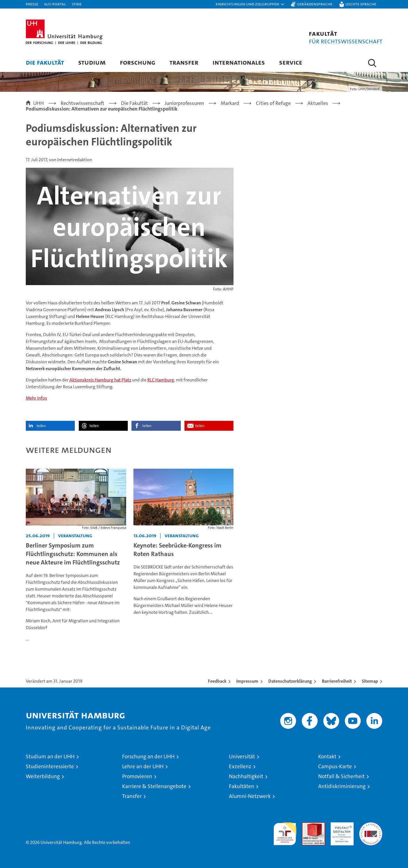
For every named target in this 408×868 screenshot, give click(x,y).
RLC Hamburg (161, 380)
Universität (242, 756)
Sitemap (370, 681)
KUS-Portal (55, 4)
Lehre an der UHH (143, 766)
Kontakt (327, 756)
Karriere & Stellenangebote (154, 786)
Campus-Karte (335, 766)
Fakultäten (242, 786)
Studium (92, 62)
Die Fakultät (45, 62)
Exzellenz (240, 766)
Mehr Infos (36, 398)
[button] (250, 4)
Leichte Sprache (361, 4)
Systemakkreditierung (371, 825)
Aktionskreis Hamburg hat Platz (100, 380)
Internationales (239, 62)
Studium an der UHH (50, 756)
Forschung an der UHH (148, 756)
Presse (32, 4)
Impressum (247, 681)
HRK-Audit (341, 825)
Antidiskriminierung (342, 786)
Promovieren (137, 776)
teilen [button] (41, 426)
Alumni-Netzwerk (250, 796)
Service (291, 62)
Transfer (184, 62)
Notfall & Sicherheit (341, 776)
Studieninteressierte (50, 766)
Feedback (217, 681)
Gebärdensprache (315, 4)
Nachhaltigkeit (246, 776)
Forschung (138, 62)
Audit (307, 825)
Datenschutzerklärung (290, 681)
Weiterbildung (43, 776)
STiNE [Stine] (77, 4)
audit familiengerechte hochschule (285, 831)
